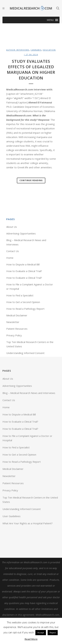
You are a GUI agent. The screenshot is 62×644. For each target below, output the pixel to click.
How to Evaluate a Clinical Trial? (24, 271)
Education (49, 50)
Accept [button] (41, 633)
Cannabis (36, 50)
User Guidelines (11, 516)
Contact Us (13, 251)
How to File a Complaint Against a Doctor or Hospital (27, 438)
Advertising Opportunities (21, 233)
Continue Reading (31, 180)
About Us (12, 227)
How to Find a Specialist (20, 295)
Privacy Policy (14, 335)
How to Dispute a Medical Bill (23, 264)
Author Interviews (18, 50)
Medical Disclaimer (17, 315)
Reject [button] (53, 633)
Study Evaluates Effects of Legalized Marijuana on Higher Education (31, 70)
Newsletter (13, 322)
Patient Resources (17, 329)
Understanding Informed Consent (25, 353)
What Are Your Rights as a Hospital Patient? (28, 523)
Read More (31, 639)
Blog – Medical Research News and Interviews (29, 393)
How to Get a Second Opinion (23, 302)
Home (10, 258)
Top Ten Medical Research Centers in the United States (30, 500)
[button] (50, 20)
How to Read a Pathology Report (25, 309)
